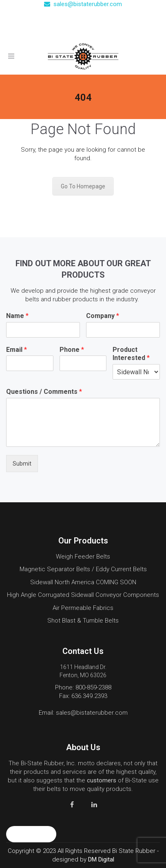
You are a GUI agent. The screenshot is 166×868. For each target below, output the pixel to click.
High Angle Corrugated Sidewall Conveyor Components (83, 595)
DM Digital (101, 859)
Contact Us (88, 29)
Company (103, 316)
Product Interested (131, 354)
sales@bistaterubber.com (83, 4)
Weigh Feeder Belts (83, 557)
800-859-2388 (93, 687)
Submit (22, 464)
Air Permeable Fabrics (83, 608)
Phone (72, 350)
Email (17, 350)
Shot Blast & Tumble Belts (83, 621)
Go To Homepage (83, 186)
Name (17, 316)
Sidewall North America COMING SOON (83, 582)
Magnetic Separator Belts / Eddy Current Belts (83, 569)
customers (102, 780)
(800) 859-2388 (87, 17)
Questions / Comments (44, 392)
